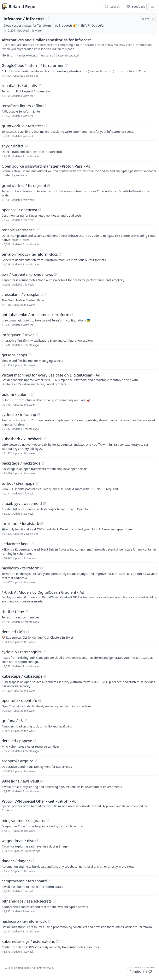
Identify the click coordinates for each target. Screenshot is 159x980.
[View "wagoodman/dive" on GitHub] (37, 841)
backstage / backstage (21, 463)
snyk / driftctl (13, 146)
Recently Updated (68, 56)
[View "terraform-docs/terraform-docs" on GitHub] (60, 254)
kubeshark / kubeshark (22, 439)
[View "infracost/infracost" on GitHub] (47, 19)
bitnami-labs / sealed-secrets (27, 901)
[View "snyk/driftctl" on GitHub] (27, 146)
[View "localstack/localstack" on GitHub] (42, 524)
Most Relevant (26, 56)
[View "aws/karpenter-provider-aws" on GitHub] (55, 274)
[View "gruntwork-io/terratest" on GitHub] (46, 126)
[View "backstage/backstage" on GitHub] (43, 463)
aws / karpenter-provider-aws (27, 274)
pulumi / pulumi (16, 394)
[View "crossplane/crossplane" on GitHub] (45, 294)
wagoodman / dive (18, 841)
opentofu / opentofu (19, 700)
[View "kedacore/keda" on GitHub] (32, 544)
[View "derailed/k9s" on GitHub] (28, 632)
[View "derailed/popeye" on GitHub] (35, 741)
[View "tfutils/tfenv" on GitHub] (26, 612)
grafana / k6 (12, 721)
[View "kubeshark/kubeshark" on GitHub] (44, 439)
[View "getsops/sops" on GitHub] (29, 355)
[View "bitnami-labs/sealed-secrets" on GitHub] (54, 901)
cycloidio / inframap (19, 415)
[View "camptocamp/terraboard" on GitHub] (49, 881)
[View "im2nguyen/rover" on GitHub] (36, 335)
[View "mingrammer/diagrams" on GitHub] (47, 821)
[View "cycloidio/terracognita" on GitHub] (44, 652)
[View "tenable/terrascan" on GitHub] (37, 230)
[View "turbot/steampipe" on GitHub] (37, 483)
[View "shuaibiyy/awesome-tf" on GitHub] (45, 503)
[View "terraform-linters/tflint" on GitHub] (45, 106)
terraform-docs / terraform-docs (30, 254)
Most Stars (47, 56)
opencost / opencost (19, 210)
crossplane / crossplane (22, 294)
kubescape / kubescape (22, 676)
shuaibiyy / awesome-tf (22, 503)
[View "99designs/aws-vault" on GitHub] (42, 781)
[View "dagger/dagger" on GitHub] (33, 861)
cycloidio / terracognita (22, 652)
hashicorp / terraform (20, 568)
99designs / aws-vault (20, 781)
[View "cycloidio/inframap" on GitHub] (39, 415)
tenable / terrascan (18, 230)
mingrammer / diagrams (23, 821)
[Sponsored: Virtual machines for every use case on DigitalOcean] (79, 379)
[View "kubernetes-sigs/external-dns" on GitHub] (57, 941)
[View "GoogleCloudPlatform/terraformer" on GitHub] (66, 65)
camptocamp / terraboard (24, 881)
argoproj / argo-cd (18, 761)
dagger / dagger (16, 861)
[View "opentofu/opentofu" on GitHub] (40, 700)
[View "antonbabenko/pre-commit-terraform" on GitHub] (72, 315)
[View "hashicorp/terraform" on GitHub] (42, 568)
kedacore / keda (16, 544)
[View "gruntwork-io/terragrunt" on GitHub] (49, 185)
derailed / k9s (13, 632)
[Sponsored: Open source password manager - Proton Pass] (79, 170)
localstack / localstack (20, 524)
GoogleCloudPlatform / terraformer (33, 65)
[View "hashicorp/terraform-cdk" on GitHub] (49, 921)
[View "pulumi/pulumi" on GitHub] (32, 394)
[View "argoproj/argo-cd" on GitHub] (36, 761)
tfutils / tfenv (13, 612)
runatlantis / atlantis (19, 86)
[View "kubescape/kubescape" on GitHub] (45, 676)
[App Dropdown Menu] (153, 7)
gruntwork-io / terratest (22, 126)
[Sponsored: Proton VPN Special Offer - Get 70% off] (79, 805)
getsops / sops (14, 355)
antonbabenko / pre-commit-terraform (36, 315)
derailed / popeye (17, 741)
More (148, 19)
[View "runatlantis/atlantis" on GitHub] (39, 86)
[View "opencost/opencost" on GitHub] (40, 210)
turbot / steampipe (18, 483)
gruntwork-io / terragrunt (24, 185)
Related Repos (23, 7)
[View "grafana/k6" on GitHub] (25, 721)
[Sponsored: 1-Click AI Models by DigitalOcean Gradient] (79, 596)
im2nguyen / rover (18, 335)
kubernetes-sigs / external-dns (28, 941)
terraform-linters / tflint (22, 106)
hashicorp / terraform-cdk (24, 921)
